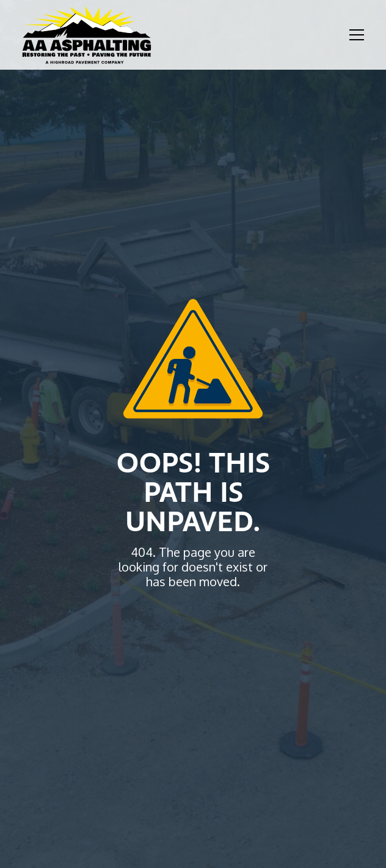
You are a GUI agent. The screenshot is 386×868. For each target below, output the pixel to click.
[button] (354, 35)
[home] (87, 35)
